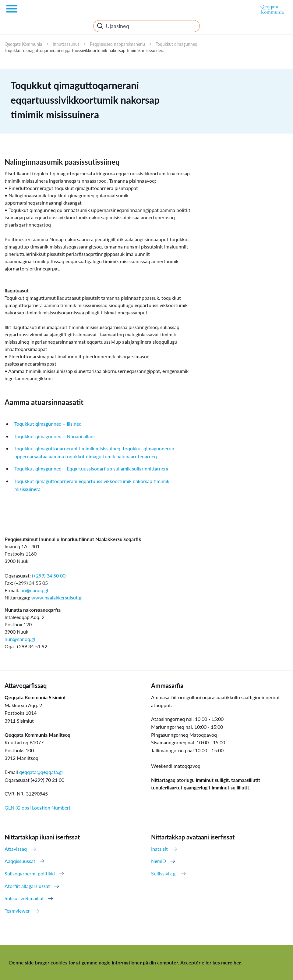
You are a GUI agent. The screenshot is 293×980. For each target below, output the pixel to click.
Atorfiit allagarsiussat (27, 886)
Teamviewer (17, 911)
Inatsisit (159, 849)
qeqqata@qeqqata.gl (41, 772)
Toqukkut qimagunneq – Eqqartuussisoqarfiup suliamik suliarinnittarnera (91, 469)
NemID (159, 861)
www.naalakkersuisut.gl (57, 597)
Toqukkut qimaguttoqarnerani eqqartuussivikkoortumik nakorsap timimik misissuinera (85, 50)
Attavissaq (16, 849)
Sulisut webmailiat (24, 898)
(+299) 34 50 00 (49, 576)
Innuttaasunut (66, 44)
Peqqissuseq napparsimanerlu (117, 44)
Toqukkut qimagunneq (177, 44)
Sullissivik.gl (164, 873)
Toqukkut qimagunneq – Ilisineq (48, 424)
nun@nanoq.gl (20, 639)
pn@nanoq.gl (34, 590)
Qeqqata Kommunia (23, 44)
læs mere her (227, 962)
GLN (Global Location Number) (37, 808)
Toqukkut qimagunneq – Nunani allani (55, 436)
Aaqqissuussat (20, 861)
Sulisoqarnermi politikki (30, 873)
